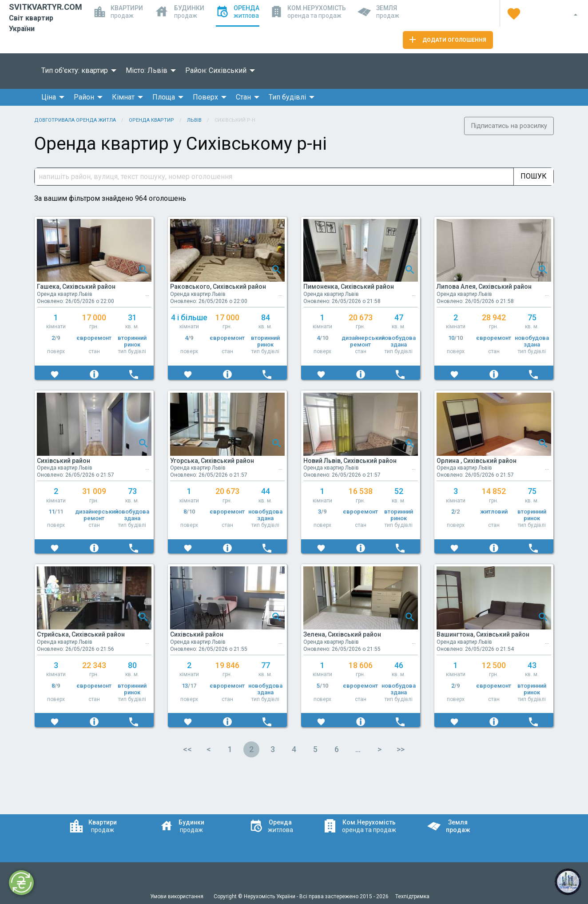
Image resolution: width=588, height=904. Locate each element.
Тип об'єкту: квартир (75, 70)
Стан (243, 97)
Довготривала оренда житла (75, 120)
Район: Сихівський (216, 70)
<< (187, 749)
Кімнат (123, 97)
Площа (164, 97)
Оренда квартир (151, 120)
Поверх (205, 97)
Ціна (49, 97)
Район (84, 97)
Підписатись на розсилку (509, 126)
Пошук (534, 176)
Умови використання (177, 896)
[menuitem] (76, 71)
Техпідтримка (412, 896)
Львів (194, 120)
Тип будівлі (287, 97)
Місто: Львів (147, 70)
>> (401, 749)
